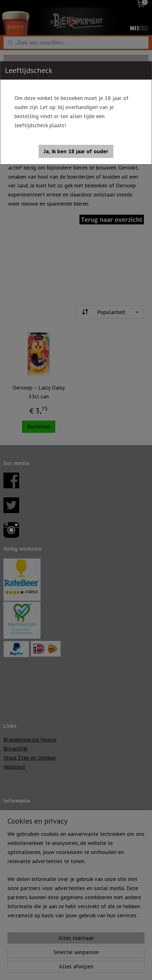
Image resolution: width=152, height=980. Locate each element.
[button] (76, 151)
